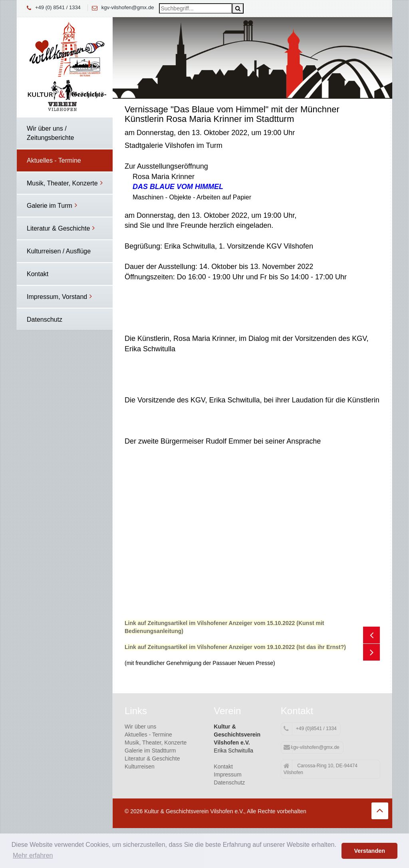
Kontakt (223, 766)
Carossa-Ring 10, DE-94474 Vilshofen (321, 769)
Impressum (227, 774)
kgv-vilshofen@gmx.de (128, 7)
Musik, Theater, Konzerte (156, 743)
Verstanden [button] (369, 851)
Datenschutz (229, 782)
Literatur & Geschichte (152, 759)
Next (371, 652)
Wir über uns (140, 727)
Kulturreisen (140, 766)
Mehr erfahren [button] (33, 855)
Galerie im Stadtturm (150, 751)
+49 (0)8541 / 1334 (310, 729)
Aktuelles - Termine (148, 735)
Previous (371, 635)
